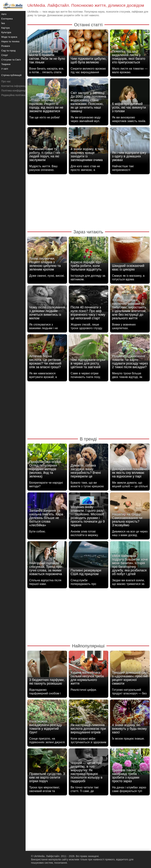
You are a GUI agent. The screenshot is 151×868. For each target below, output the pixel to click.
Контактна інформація (14, 86)
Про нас (6, 81)
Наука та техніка (10, 41)
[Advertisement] (88, 201)
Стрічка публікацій (11, 75)
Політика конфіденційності (17, 91)
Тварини (6, 64)
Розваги (6, 46)
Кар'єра (5, 28)
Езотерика (7, 19)
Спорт (5, 55)
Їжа (3, 23)
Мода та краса (9, 37)
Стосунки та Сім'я (11, 60)
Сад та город (8, 51)
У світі (5, 69)
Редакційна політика (13, 95)
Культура (6, 32)
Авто (4, 14)
